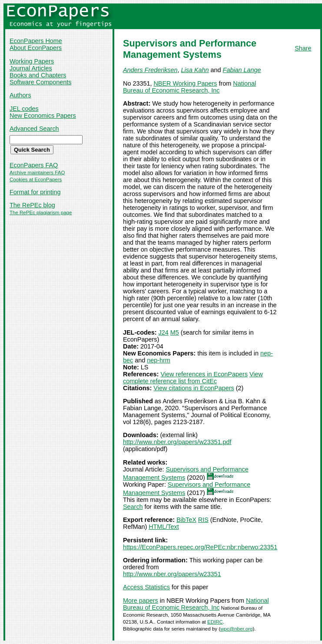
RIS (203, 520)
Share (303, 48)
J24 (164, 332)
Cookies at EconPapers (36, 179)
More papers (141, 601)
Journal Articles (31, 68)
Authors (20, 95)
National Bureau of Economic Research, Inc (189, 87)
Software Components (40, 82)
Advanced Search (34, 129)
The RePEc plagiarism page (41, 212)
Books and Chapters (38, 75)
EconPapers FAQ (34, 165)
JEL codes (24, 109)
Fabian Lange (242, 70)
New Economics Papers (43, 116)
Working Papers (32, 61)
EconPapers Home (36, 41)
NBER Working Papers (185, 83)
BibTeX (186, 520)
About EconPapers (36, 48)
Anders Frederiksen (150, 70)
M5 (175, 332)
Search (133, 507)
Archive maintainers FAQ (37, 173)
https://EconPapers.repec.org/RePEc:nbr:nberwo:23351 (200, 547)
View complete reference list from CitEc (193, 378)
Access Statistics (146, 587)
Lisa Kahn (195, 70)
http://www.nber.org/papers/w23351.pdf (177, 442)
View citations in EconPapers (194, 388)
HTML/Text (164, 527)
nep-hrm (159, 360)
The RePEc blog (32, 205)
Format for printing (35, 192)
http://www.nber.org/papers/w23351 (172, 574)
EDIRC (215, 622)
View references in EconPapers (204, 374)
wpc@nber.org (236, 629)
